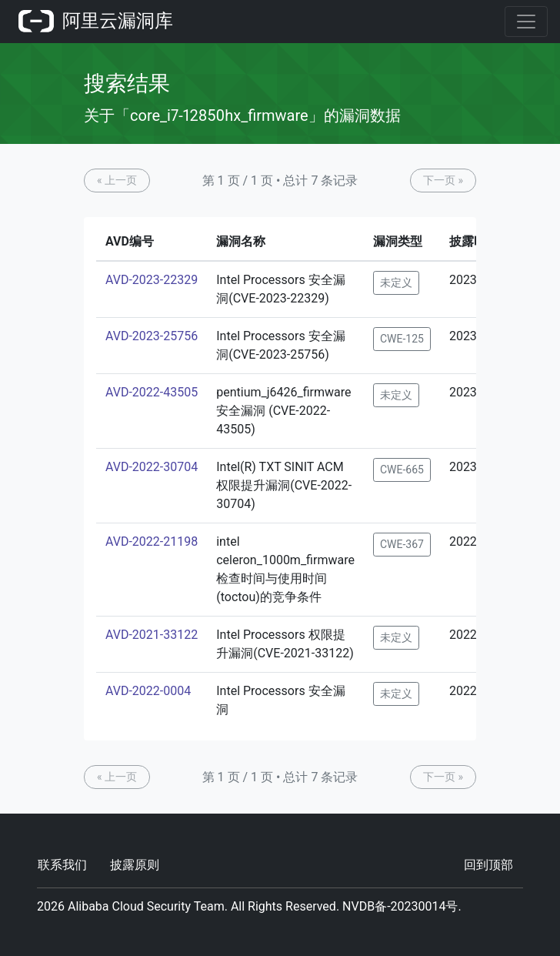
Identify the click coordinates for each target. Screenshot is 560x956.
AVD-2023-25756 (152, 336)
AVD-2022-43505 (152, 392)
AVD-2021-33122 (152, 635)
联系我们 (62, 865)
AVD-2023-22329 (152, 280)
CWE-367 (402, 544)
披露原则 (135, 865)
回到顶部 (488, 865)
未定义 (396, 282)
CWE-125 (402, 339)
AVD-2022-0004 (148, 691)
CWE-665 (402, 470)
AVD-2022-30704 (152, 467)
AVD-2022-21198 (152, 542)
